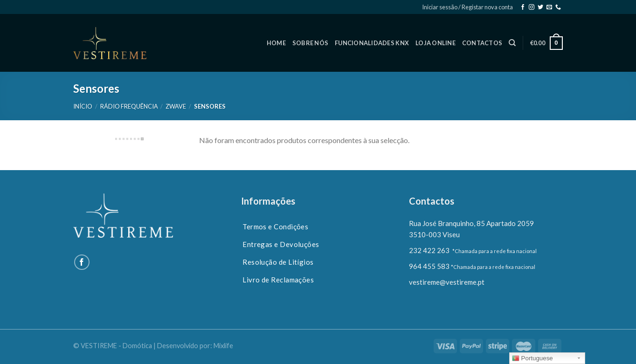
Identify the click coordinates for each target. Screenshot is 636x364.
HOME (276, 43)
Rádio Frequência (129, 106)
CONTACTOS (482, 43)
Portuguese (532, 358)
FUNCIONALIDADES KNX (372, 43)
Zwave (176, 106)
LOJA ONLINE (436, 43)
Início (83, 106)
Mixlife (223, 346)
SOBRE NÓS (310, 43)
